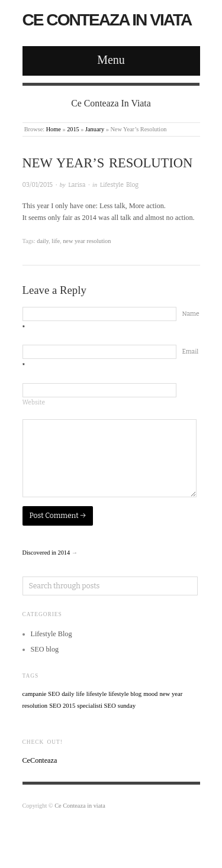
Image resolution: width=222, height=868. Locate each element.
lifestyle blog (125, 694)
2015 (73, 129)
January (95, 129)
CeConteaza (40, 760)
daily (43, 241)
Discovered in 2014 (46, 553)
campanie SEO (41, 694)
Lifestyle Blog (119, 185)
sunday (127, 706)
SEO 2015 (62, 706)
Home (54, 129)
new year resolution (87, 241)
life (56, 241)
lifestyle (96, 694)
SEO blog (45, 649)
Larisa (77, 185)
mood (150, 694)
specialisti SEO (96, 706)
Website (34, 402)
